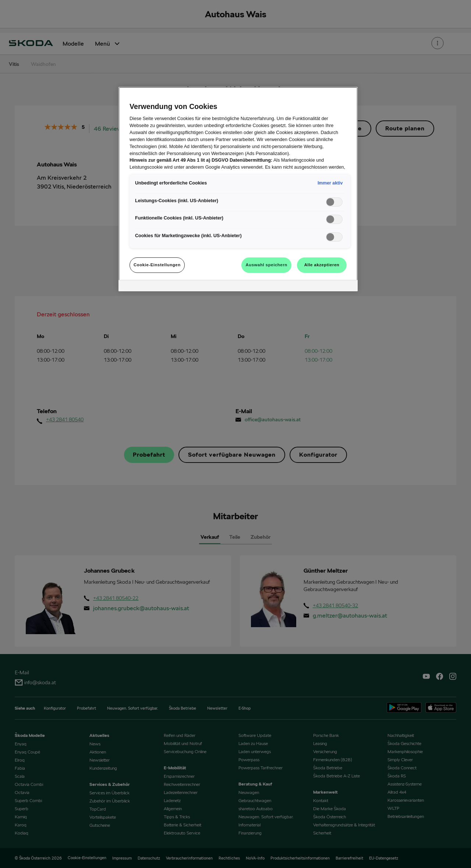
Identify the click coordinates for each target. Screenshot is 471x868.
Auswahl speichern (266, 265)
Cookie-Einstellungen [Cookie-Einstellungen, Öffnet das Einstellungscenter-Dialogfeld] (157, 265)
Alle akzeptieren (322, 265)
